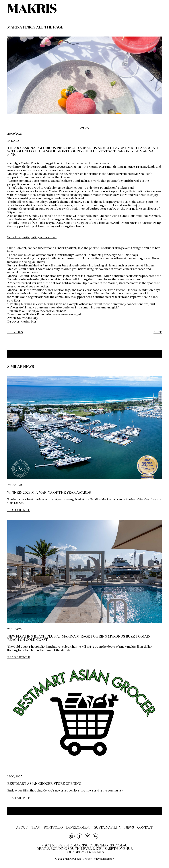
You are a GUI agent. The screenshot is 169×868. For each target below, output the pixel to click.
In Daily (33, 318)
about (20, 828)
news (130, 828)
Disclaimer (108, 859)
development (78, 828)
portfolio (52, 828)
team (34, 828)
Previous (12, 87)
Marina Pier (29, 322)
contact (147, 828)
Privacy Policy (91, 859)
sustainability (108, 828)
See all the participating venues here (32, 237)
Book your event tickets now (47, 311)
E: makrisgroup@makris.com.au (99, 846)
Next (157, 87)
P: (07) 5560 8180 (55, 846)
